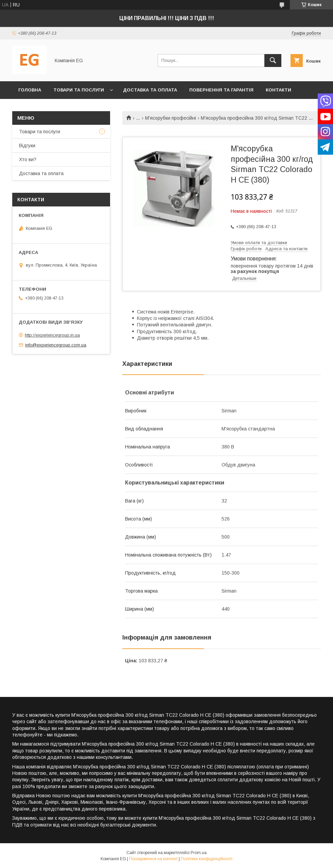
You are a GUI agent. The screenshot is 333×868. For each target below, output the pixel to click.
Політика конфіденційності (207, 859)
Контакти (278, 90)
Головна (30, 90)
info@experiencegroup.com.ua (56, 345)
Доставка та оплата (150, 90)
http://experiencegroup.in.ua (52, 335)
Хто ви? (29, 108)
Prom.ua (199, 853)
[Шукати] (273, 61)
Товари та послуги (79, 90)
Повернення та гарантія (221, 90)
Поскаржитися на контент (153, 859)
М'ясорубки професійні (171, 118)
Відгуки (27, 146)
